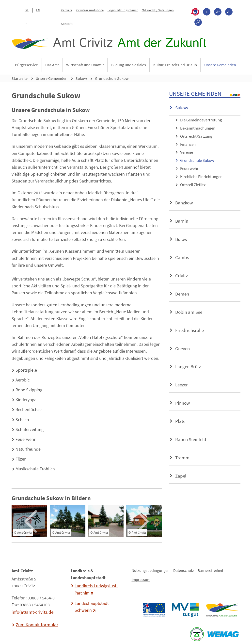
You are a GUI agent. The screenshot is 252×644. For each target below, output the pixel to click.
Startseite (20, 78)
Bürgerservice (26, 65)
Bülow (181, 239)
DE (27, 10)
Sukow (81, 78)
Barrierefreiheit (210, 570)
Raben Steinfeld (191, 439)
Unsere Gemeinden (220, 65)
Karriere (67, 10)
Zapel (181, 476)
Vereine (187, 152)
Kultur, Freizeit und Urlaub (175, 65)
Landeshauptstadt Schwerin (92, 607)
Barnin (182, 221)
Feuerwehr (189, 168)
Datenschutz (184, 570)
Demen (182, 294)
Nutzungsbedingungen (151, 570)
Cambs (182, 257)
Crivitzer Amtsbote (90, 10)
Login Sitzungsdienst (123, 10)
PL (26, 24)
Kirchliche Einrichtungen (201, 177)
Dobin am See (189, 312)
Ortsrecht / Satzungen (158, 10)
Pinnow (183, 403)
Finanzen (188, 144)
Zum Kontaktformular (37, 625)
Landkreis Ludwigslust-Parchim (96, 589)
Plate (180, 421)
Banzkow (184, 203)
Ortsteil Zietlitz (193, 185)
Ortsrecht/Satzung (196, 136)
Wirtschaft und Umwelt (85, 65)
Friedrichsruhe (189, 330)
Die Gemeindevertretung (201, 120)
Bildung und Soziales (129, 65)
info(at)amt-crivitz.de (32, 612)
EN (38, 10)
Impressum (141, 579)
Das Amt (52, 65)
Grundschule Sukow (112, 78)
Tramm (182, 458)
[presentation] (31, 521)
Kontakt (67, 24)
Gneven (182, 348)
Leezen (182, 385)
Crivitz (181, 276)
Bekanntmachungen (198, 128)
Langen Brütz (188, 366)
